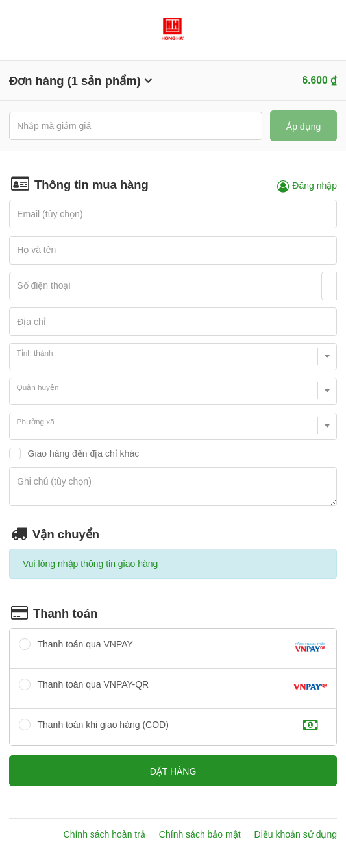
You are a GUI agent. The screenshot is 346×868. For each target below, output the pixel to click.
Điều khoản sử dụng (296, 834)
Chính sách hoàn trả (105, 834)
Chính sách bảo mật (200, 834)
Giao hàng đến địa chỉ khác (84, 453)
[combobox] (173, 357)
